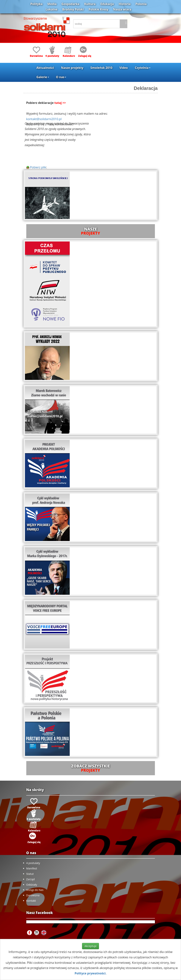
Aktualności (45, 68)
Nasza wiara (122, 9)
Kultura (90, 4)
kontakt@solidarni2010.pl (44, 119)
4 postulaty (33, 863)
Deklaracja (146, 88)
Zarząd (31, 879)
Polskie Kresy (98, 9)
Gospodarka (70, 4)
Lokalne (52, 9)
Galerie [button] (43, 77)
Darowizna (33, 895)
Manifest (32, 868)
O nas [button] (61, 77)
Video (124, 68)
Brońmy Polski (73, 9)
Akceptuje (90, 946)
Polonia (141, 4)
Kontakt (31, 901)
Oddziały (32, 885)
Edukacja (107, 4)
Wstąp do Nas (35, 890)
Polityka (36, 4)
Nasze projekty (72, 68)
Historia (125, 4)
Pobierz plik (36, 167)
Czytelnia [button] (143, 68)
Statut (30, 874)
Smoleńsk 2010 (101, 68)
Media (52, 4)
